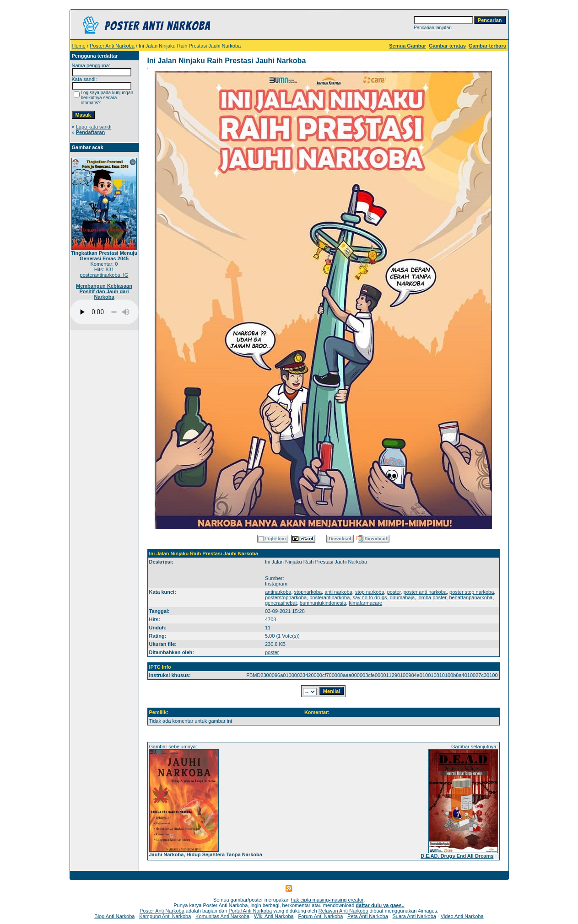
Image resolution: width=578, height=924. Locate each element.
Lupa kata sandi (94, 127)
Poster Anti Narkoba (112, 46)
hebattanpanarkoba (471, 597)
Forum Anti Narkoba (320, 916)
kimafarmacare (365, 603)
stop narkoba (370, 592)
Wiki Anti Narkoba (274, 916)
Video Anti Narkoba (462, 916)
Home (79, 46)
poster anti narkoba (425, 592)
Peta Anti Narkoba (368, 916)
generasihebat (281, 603)
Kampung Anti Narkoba (165, 916)
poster (394, 592)
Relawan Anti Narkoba (343, 911)
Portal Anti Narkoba (250, 911)
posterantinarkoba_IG (104, 275)
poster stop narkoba (472, 592)
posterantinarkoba (330, 597)
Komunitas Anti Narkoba (222, 916)
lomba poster (432, 597)
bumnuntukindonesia (323, 603)
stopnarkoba (308, 592)
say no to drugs (370, 597)
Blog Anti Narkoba (114, 916)
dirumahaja (402, 597)
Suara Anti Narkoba (414, 916)
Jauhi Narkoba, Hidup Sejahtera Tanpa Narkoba (206, 854)
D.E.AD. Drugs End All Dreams (457, 856)
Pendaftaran (91, 132)
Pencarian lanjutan (433, 28)
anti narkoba (338, 592)
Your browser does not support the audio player (104, 312)
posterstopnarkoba (286, 597)
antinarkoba (278, 592)
